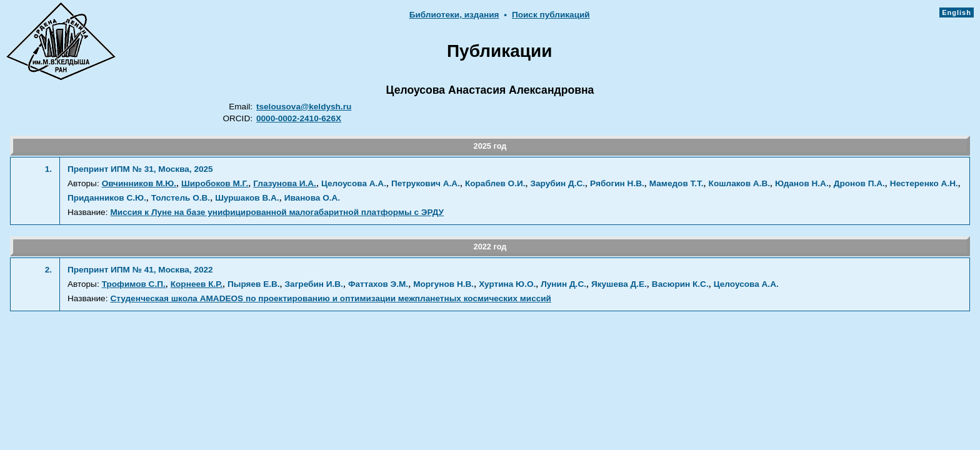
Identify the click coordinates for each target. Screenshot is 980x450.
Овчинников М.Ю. (139, 183)
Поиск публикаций (551, 15)
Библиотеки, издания (454, 15)
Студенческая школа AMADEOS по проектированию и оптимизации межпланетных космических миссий (331, 298)
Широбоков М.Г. (215, 183)
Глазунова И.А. (285, 183)
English (957, 12)
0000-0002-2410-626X (299, 118)
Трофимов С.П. (134, 284)
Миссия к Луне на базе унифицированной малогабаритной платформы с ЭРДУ (277, 212)
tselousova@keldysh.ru (304, 107)
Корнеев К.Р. (197, 284)
